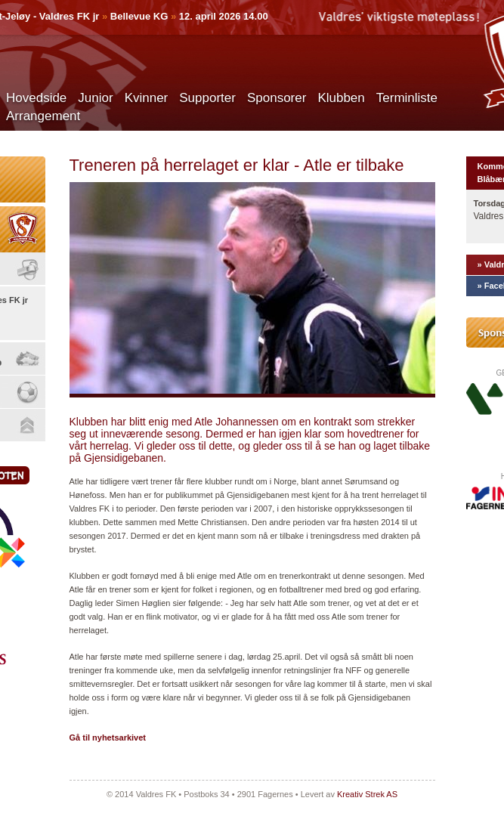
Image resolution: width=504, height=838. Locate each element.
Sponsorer (277, 98)
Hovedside (36, 98)
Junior (95, 98)
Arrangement (43, 116)
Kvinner (147, 98)
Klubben (341, 98)
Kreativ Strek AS (367, 794)
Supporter (207, 98)
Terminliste (407, 98)
